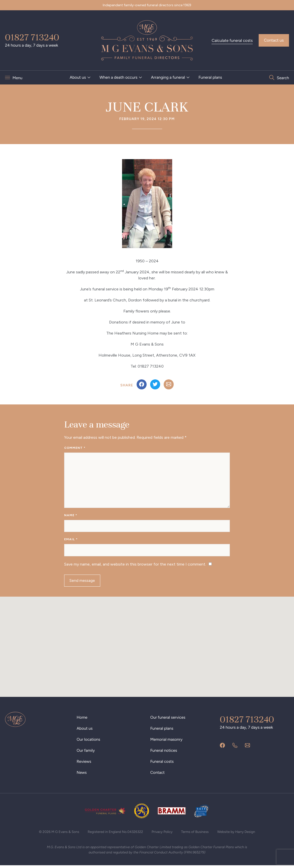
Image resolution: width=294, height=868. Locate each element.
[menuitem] (80, 77)
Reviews (84, 763)
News (82, 774)
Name (71, 516)
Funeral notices (164, 752)
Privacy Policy (162, 834)
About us (78, 77)
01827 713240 (32, 37)
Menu (18, 78)
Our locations (89, 741)
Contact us (274, 40)
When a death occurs (119, 77)
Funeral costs (162, 763)
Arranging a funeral (168, 77)
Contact (158, 774)
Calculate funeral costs (232, 40)
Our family (86, 752)
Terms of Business (196, 834)
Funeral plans (210, 77)
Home (82, 719)
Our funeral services (168, 719)
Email (71, 540)
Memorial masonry (167, 741)
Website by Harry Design (238, 834)
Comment (75, 448)
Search (283, 78)
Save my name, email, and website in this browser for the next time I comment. (135, 566)
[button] (147, 644)
